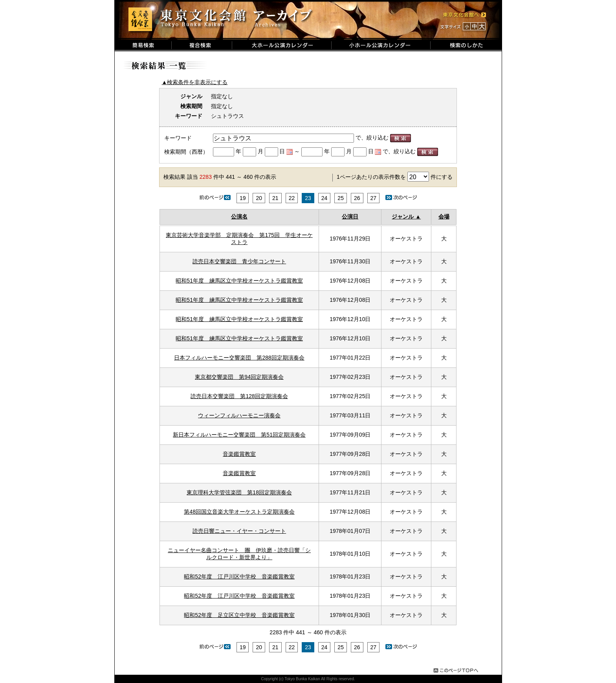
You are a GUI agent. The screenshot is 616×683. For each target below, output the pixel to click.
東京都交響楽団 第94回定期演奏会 (239, 377)
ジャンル (403, 217)
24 (324, 198)
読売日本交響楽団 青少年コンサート (239, 261)
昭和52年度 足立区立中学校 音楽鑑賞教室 (239, 615)
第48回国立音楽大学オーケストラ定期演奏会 (239, 512)
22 (292, 198)
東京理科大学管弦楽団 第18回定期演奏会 (239, 492)
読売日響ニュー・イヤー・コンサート (239, 531)
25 (341, 198)
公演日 (350, 217)
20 (259, 198)
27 (374, 198)
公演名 (239, 217)
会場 (444, 217)
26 (357, 198)
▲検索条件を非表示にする (195, 82)
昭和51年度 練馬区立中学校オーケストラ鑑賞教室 (239, 281)
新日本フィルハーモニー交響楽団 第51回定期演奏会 (239, 435)
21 (275, 198)
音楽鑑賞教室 (239, 454)
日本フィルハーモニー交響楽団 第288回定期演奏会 (239, 358)
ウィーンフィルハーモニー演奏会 (239, 415)
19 (243, 198)
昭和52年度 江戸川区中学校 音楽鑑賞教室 (239, 577)
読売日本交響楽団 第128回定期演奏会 (239, 396)
